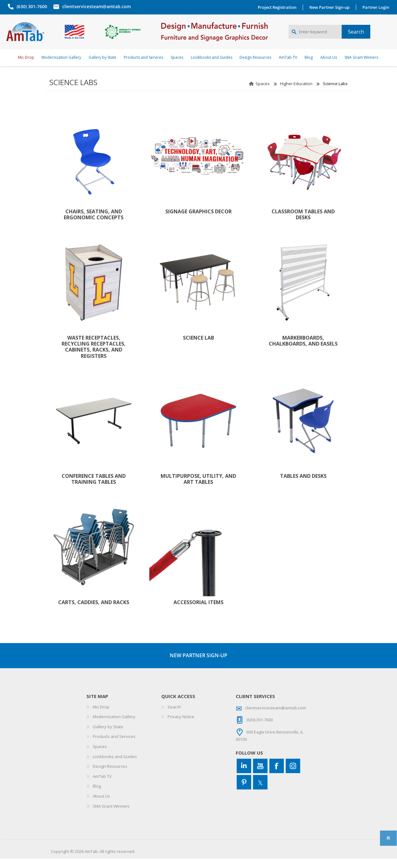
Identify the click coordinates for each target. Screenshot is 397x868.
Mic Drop (101, 716)
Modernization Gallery (114, 726)
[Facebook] (277, 775)
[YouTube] (260, 775)
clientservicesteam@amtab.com (95, 6)
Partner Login (377, 7)
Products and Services (114, 746)
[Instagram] (293, 775)
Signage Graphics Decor (198, 221)
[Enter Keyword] (315, 36)
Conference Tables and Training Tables (94, 489)
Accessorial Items (198, 612)
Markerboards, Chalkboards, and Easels (303, 350)
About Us (101, 805)
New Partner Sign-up (331, 7)
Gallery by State (108, 736)
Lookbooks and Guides (115, 766)
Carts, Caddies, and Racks (94, 612)
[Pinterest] (244, 792)
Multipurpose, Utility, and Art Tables (198, 489)
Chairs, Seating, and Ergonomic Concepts (94, 224)
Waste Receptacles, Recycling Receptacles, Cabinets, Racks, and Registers (94, 356)
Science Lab (198, 347)
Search (174, 716)
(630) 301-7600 (30, 6)
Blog (97, 795)
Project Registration (279, 7)
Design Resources (110, 776)
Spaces (263, 93)
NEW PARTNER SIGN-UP (198, 665)
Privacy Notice (181, 726)
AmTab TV (102, 786)
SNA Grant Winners (111, 816)
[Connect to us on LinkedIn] (244, 775)
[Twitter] (260, 792)
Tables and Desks (303, 486)
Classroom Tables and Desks (303, 224)
